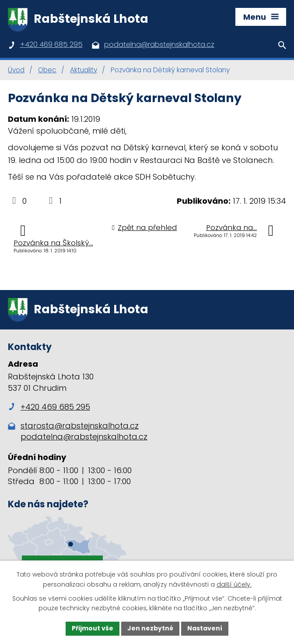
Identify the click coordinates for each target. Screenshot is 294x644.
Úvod (16, 70)
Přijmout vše (93, 628)
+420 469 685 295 (49, 407)
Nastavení (205, 628)
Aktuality (84, 70)
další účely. (234, 584)
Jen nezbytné (150, 628)
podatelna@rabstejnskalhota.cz (84, 437)
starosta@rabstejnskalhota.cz (80, 426)
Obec (47, 70)
